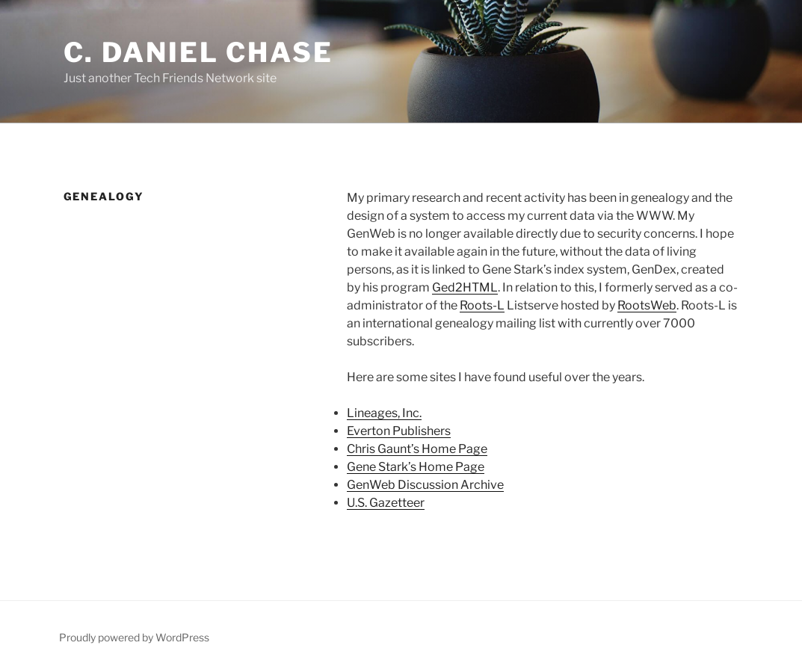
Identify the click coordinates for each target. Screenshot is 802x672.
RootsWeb (647, 305)
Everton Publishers (399, 431)
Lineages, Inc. (384, 413)
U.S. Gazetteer (386, 503)
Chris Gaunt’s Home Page (417, 449)
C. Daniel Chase (198, 52)
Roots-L (482, 305)
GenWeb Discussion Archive (425, 485)
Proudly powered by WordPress (134, 637)
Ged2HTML (465, 287)
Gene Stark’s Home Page (416, 467)
